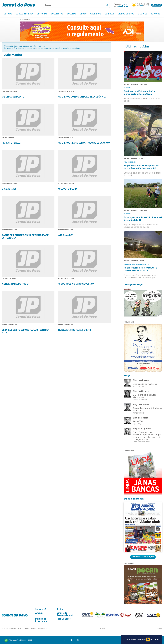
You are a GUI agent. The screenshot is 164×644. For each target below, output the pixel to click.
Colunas (72, 14)
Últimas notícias (137, 47)
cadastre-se (122, 6)
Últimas (8, 14)
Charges (142, 14)
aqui (48, 48)
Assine (60, 609)
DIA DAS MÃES (9, 189)
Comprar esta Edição (143, 557)
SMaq (160, 629)
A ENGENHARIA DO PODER (16, 284)
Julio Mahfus (13, 55)
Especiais (109, 14)
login (124, 4)
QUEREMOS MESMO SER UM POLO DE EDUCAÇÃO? (84, 143)
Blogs (83, 14)
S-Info (103, 629)
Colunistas (57, 14)
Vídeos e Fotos (126, 14)
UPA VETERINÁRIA (68, 189)
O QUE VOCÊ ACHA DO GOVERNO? (76, 284)
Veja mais (157, 5)
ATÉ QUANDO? (66, 235)
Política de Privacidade (41, 620)
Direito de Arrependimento (65, 614)
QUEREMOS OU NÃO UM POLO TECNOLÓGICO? (82, 97)
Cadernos (96, 14)
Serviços (155, 14)
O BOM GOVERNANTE (13, 97)
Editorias (42, 14)
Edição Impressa (25, 14)
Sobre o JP (41, 609)
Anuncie (39, 613)
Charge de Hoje (133, 285)
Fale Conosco (64, 619)
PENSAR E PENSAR (12, 143)
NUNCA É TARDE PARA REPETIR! (75, 330)
